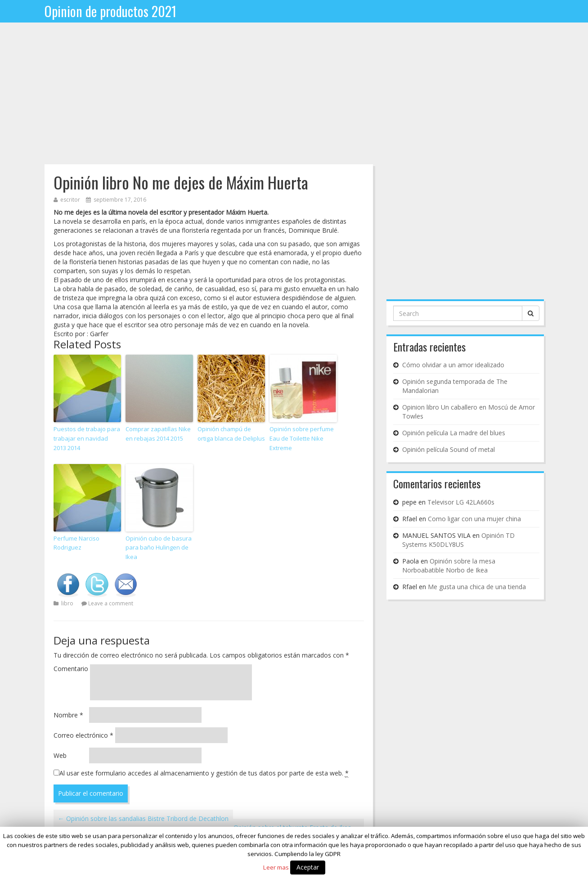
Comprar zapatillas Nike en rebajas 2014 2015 (158, 434)
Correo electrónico (83, 735)
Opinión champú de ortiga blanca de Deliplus (231, 434)
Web (60, 755)
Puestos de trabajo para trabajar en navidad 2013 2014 (87, 438)
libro (67, 603)
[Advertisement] (294, 97)
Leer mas (276, 867)
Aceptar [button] (308, 867)
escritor (70, 200)
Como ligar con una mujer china (474, 519)
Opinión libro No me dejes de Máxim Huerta (181, 182)
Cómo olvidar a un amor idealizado (453, 365)
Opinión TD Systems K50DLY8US (458, 540)
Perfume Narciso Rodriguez (76, 543)
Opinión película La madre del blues (454, 433)
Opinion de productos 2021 (110, 11)
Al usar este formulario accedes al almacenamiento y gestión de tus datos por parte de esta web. (204, 773)
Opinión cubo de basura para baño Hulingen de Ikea (159, 548)
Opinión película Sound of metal (449, 449)
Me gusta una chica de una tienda (477, 587)
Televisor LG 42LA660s (461, 502)
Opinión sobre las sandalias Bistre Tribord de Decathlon (143, 818)
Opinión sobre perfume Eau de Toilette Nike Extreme (302, 438)
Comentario (71, 669)
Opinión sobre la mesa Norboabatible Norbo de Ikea (449, 566)
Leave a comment (111, 603)
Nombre (68, 715)
